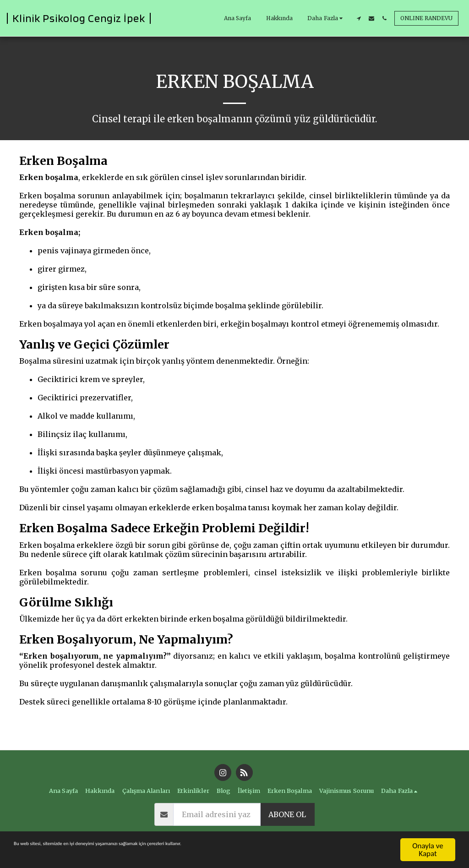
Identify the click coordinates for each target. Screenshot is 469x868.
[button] (359, 18)
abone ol (287, 814)
